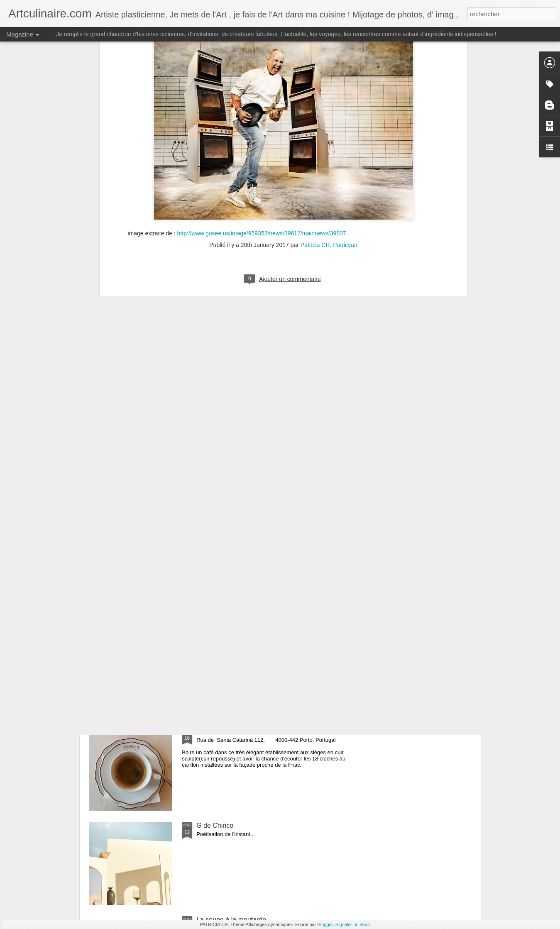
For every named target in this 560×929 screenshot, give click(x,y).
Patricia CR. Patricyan (329, 114)
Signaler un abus (353, 924)
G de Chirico (215, 825)
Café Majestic (216, 731)
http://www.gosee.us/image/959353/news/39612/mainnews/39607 (262, 102)
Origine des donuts (224, 637)
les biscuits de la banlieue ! (236, 543)
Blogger (325, 924)
